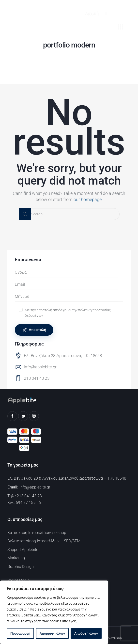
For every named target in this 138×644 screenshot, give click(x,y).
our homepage (88, 199)
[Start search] (25, 214)
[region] (54, 612)
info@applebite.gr (40, 367)
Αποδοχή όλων (86, 633)
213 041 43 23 (37, 378)
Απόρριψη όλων (52, 633)
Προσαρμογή (20, 633)
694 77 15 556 (28, 503)
